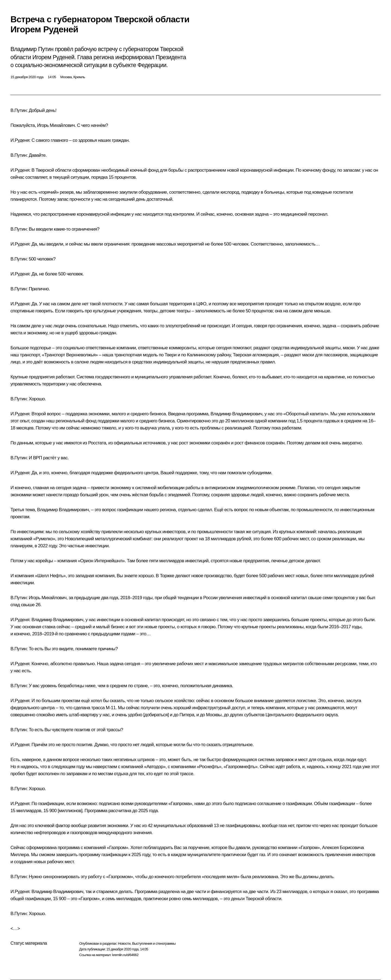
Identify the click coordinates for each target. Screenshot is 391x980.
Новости (124, 943)
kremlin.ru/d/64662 (125, 955)
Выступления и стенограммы (154, 943)
